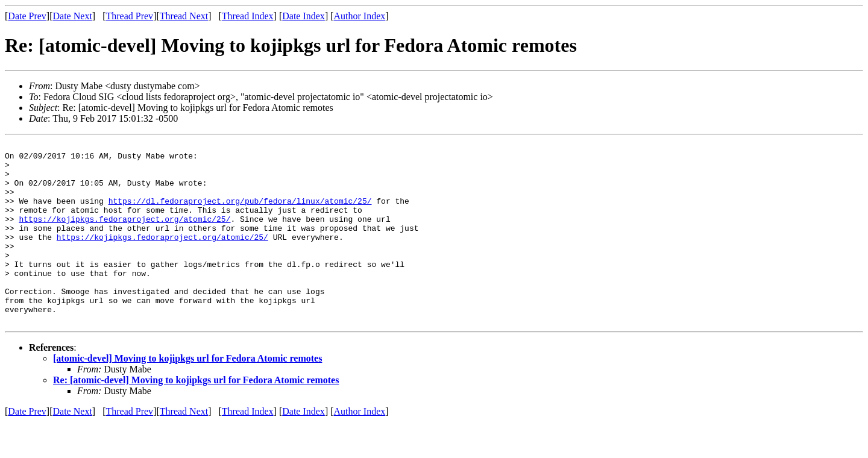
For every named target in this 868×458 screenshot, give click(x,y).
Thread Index (248, 16)
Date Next (73, 16)
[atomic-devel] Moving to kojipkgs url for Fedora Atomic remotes (187, 394)
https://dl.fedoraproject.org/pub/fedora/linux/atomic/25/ (240, 213)
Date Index (303, 16)
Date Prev (27, 16)
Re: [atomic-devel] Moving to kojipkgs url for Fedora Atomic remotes (196, 416)
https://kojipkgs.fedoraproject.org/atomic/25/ (124, 235)
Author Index (360, 16)
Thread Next (184, 16)
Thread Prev (129, 16)
